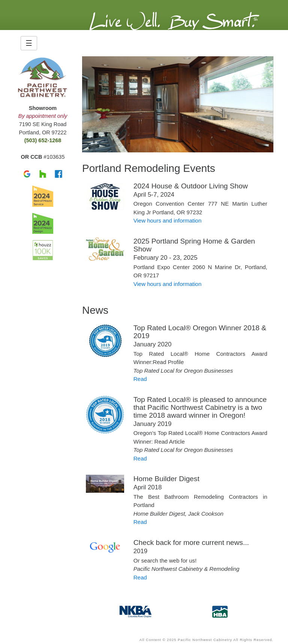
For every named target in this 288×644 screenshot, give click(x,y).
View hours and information (168, 220)
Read (140, 379)
